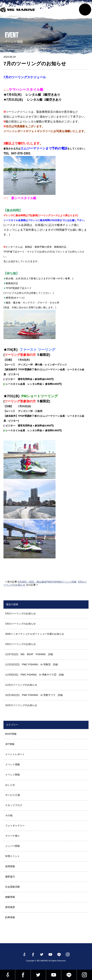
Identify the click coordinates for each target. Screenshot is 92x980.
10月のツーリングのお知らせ (21, 705)
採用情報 (10, 866)
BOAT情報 (11, 734)
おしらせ (10, 785)
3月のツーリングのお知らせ (20, 644)
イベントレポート (15, 754)
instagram (84, 975)
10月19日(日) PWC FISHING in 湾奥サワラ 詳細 (34, 695)
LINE (69, 975)
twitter (38, 975)
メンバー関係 (12, 846)
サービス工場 (12, 795)
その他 (9, 815)
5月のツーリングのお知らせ (20, 613)
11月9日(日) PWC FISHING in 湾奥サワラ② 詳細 (34, 675)
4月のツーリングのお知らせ (20, 624)
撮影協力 (10, 877)
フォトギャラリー (15, 826)
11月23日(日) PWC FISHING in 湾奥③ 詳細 (32, 664)
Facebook (23, 975)
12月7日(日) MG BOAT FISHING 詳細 (29, 654)
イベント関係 (12, 775)
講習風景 (10, 907)
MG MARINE (18, 11)
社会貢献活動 (12, 887)
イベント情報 (12, 764)
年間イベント (12, 856)
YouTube (54, 975)
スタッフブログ (14, 805)
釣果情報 (10, 917)
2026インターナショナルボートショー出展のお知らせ (35, 634)
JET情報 (10, 744)
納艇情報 (10, 897)
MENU (85, 9)
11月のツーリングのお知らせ (21, 685)
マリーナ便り (12, 836)
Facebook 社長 (8, 975)
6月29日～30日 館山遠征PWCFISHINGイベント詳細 (47, 582)
